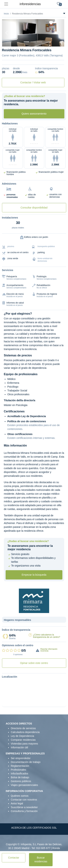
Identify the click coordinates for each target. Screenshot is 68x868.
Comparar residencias (23, 740)
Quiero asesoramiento (34, 114)
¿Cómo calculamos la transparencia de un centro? (47, 636)
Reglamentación (20, 766)
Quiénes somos (20, 796)
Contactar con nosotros (24, 800)
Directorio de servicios (23, 728)
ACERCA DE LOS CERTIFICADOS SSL (34, 828)
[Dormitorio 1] (33, 42)
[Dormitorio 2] (40, 42)
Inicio (6, 14)
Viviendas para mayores (24, 744)
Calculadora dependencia (25, 732)
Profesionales (19, 770)
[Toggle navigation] (6, 4)
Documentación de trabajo (26, 762)
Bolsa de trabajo (20, 777)
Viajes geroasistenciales (24, 785)
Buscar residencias (41, 860)
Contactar (14, 858)
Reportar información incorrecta (49, 650)
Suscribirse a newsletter (24, 807)
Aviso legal (17, 803)
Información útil (19, 747)
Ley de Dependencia (22, 736)
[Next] (59, 33)
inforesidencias (30, 4)
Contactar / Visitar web (33, 82)
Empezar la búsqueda (34, 575)
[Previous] (7, 33)
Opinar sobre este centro (34, 663)
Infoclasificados (20, 774)
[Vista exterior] (26, 42)
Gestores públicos (21, 781)
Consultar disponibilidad (34, 208)
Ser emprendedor (21, 758)
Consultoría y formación (24, 811)
